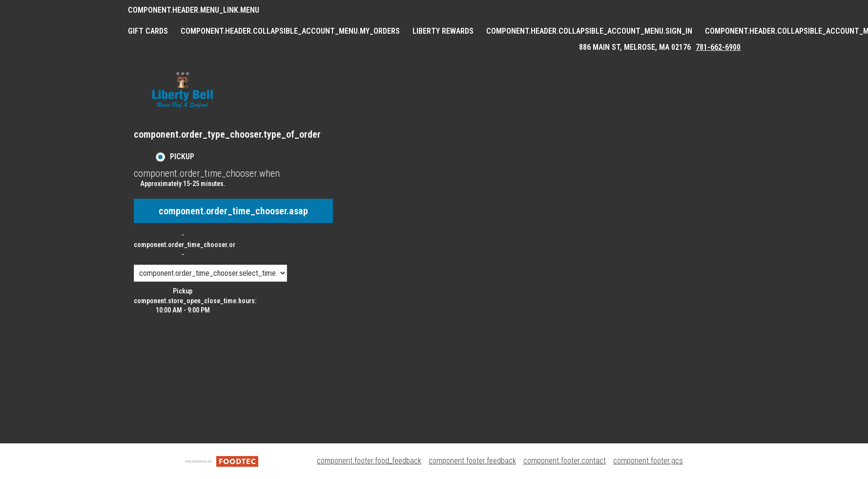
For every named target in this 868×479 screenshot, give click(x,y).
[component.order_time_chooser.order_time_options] (210, 273)
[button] (183, 90)
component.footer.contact (565, 461)
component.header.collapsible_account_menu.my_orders (290, 31)
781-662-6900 (718, 47)
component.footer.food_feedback (369, 461)
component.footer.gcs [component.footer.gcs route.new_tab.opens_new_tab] (648, 461)
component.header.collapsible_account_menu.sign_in (589, 31)
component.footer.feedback (472, 461)
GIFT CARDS (148, 31)
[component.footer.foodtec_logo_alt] (222, 461)
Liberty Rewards (443, 31)
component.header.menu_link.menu (194, 10)
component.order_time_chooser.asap (233, 211)
